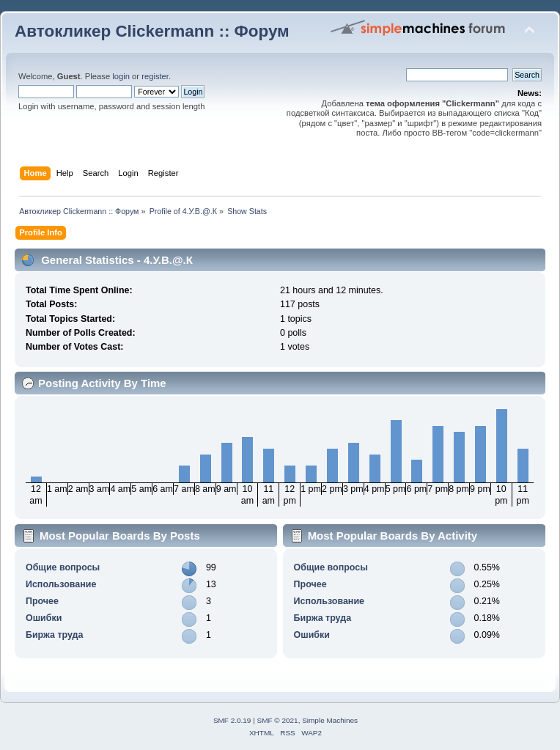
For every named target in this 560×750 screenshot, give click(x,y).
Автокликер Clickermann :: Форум (152, 31)
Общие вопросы (63, 567)
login (121, 76)
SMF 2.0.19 (232, 720)
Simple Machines (330, 720)
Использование (61, 584)
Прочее (42, 601)
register (155, 76)
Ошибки (44, 618)
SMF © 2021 (278, 720)
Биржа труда (55, 635)
